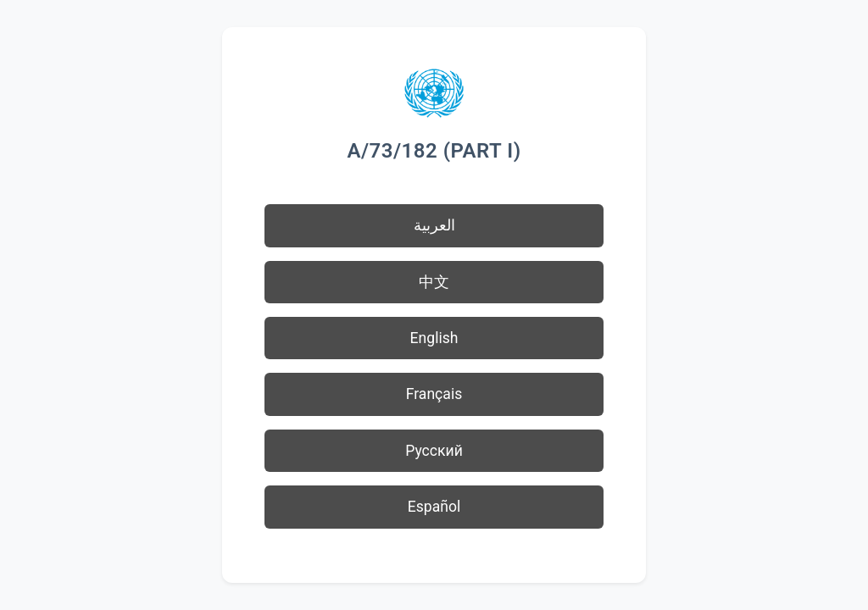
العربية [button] (434, 225)
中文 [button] (434, 282)
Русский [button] (434, 451)
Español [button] (434, 507)
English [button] (434, 338)
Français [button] (434, 394)
